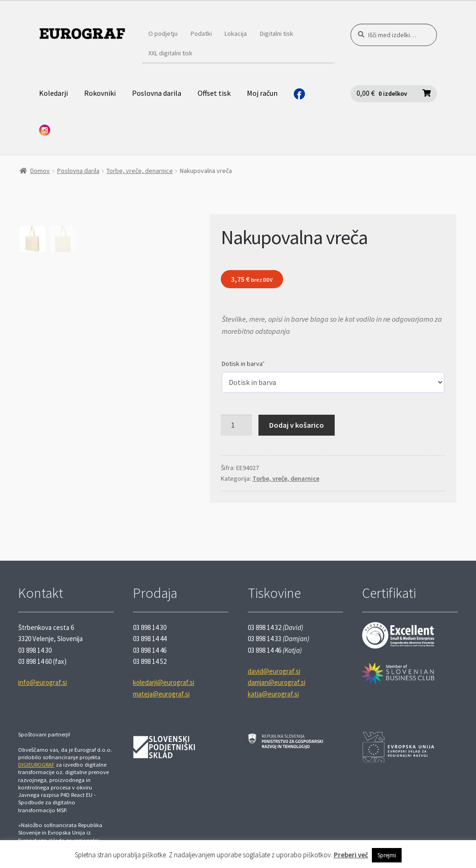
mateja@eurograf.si (161, 694)
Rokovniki (100, 93)
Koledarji (53, 93)
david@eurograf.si (274, 671)
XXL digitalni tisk (170, 53)
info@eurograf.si (43, 682)
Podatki (201, 33)
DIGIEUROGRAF (36, 765)
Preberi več (351, 855)
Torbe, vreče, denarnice (140, 171)
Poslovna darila (157, 93)
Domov (40, 171)
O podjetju (163, 33)
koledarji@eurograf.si (164, 682)
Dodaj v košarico (297, 425)
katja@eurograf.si (273, 694)
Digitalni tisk (277, 33)
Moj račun (262, 93)
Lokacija (236, 33)
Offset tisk (214, 93)
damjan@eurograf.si (277, 682)
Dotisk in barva (243, 364)
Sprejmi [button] (387, 855)
